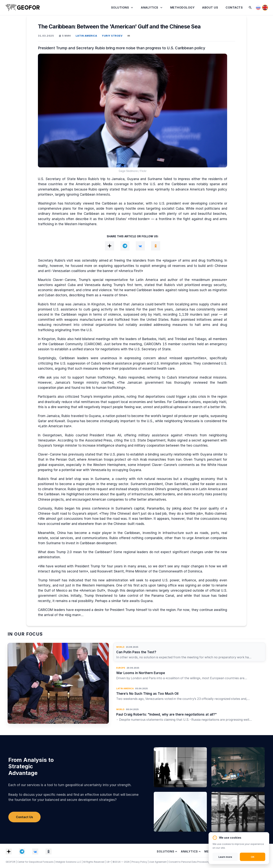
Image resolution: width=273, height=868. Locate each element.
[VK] (140, 246)
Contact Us (24, 817)
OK (253, 857)
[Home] (23, 8)
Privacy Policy (140, 862)
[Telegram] (125, 246)
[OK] (156, 246)
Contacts (234, 7)
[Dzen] (110, 246)
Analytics (150, 7)
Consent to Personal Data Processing (189, 862)
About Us (210, 7)
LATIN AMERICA (86, 36)
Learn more (225, 857)
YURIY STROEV (112, 36)
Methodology (182, 7)
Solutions (120, 7)
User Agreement (158, 862)
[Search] (250, 8)
